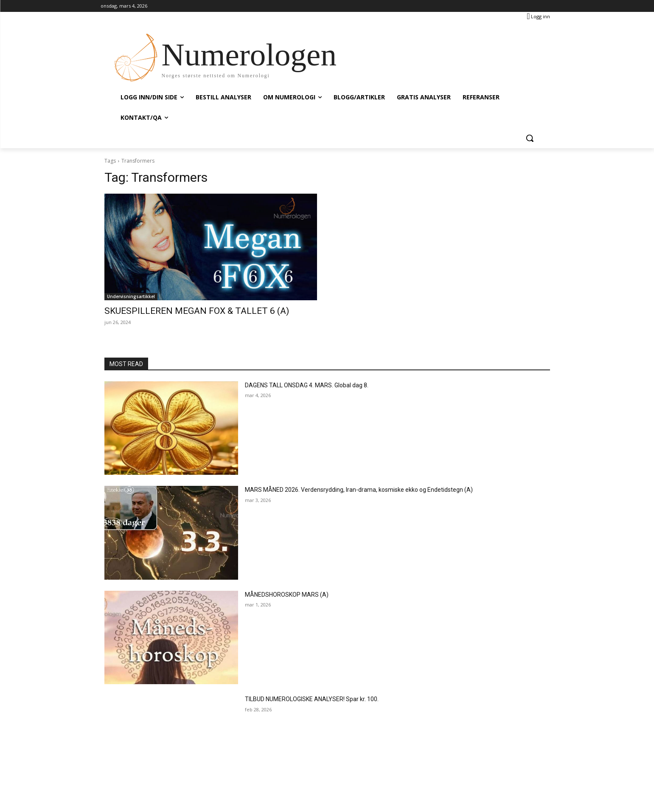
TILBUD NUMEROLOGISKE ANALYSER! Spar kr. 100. (312, 699)
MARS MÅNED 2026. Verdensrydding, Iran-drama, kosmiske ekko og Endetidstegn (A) (359, 490)
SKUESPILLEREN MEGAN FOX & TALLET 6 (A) (197, 311)
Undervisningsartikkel (131, 296)
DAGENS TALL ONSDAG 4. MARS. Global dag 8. (307, 385)
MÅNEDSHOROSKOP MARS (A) (287, 595)
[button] (530, 138)
